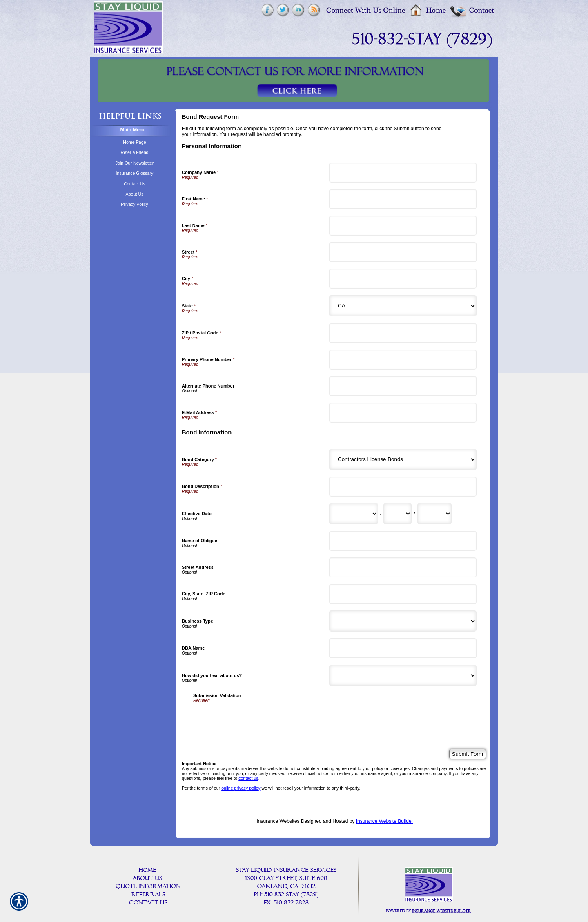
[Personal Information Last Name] (403, 226)
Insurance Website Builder (385, 821)
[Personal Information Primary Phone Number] (403, 360)
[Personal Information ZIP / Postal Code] (403, 333)
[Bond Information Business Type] (403, 621)
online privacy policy (241, 788)
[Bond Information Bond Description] (403, 487)
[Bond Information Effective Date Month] (354, 514)
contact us (248, 778)
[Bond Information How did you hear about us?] (403, 675)
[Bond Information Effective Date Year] (434, 514)
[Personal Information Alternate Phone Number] (403, 386)
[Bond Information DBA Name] (403, 648)
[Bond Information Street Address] (403, 567)
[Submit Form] (468, 754)
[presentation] (255, 719)
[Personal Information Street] (403, 252)
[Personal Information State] (403, 306)
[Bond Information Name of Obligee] (403, 541)
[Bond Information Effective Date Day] (398, 514)
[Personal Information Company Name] (403, 173)
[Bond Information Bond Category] (403, 459)
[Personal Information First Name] (403, 199)
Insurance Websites (278, 821)
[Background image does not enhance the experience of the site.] (131, 131)
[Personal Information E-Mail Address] (403, 413)
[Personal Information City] (403, 279)
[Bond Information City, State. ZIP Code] (403, 594)
